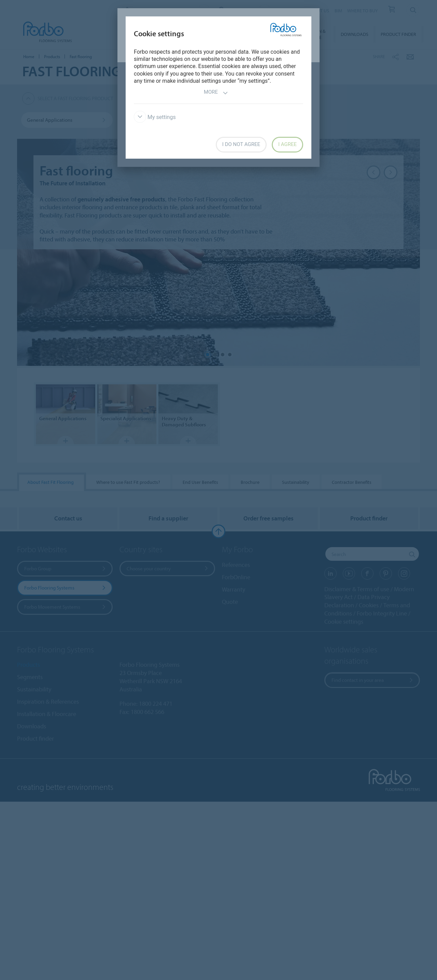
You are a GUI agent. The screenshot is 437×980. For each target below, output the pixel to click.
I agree (287, 144)
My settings (155, 117)
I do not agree (241, 144)
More (216, 93)
